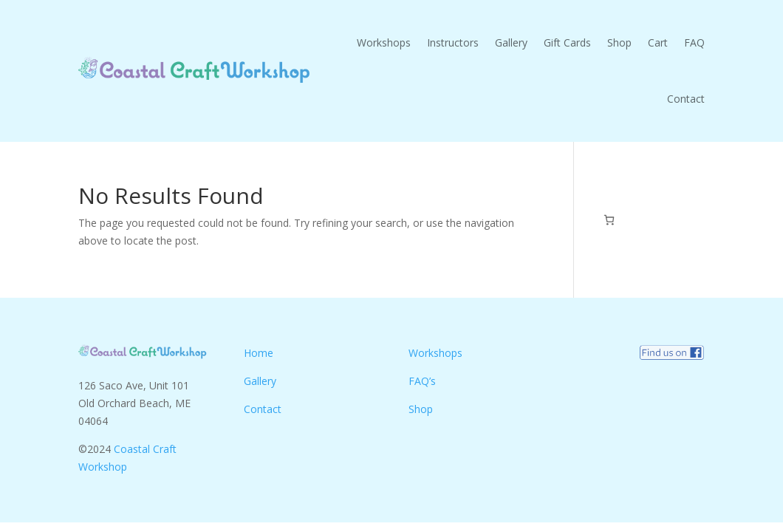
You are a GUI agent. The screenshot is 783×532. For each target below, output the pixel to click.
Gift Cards (567, 42)
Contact (686, 99)
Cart (658, 42)
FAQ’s (422, 381)
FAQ (694, 42)
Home (259, 353)
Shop (619, 42)
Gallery (511, 42)
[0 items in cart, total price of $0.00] (609, 220)
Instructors (453, 42)
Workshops (384, 42)
